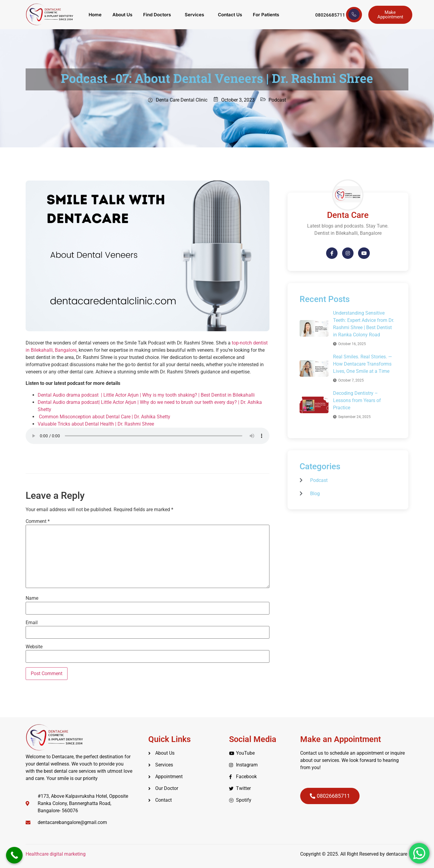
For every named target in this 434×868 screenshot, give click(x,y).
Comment (38, 521)
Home (95, 15)
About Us (122, 15)
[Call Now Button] (14, 855)
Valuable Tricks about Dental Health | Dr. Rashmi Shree (96, 424)
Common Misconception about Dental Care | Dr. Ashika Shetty (104, 417)
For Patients (266, 15)
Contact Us (230, 15)
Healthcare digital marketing (56, 854)
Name (32, 598)
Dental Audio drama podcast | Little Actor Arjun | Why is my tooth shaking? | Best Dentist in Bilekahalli (146, 395)
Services (194, 15)
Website (34, 647)
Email (32, 623)
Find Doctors (157, 15)
